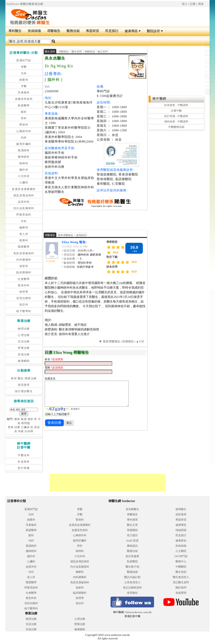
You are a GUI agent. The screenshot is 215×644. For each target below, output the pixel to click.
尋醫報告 (54, 31)
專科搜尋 (132, 520)
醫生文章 (132, 525)
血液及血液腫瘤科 (24, 189)
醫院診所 (155, 31)
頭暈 (17, 427)
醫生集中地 (132, 567)
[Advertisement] (131, 17)
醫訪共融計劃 (132, 577)
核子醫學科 (24, 311)
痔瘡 (21, 431)
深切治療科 (24, 298)
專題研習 (93, 31)
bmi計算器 (132, 541)
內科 (24, 138)
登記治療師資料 (132, 588)
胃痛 (11, 427)
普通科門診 (24, 60)
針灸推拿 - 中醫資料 (176, 105)
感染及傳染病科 (24, 195)
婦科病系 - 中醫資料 (176, 122)
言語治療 (24, 342)
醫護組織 (132, 572)
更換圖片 (75, 409)
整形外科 (24, 285)
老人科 (24, 234)
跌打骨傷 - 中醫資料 (176, 116)
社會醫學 (24, 279)
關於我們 (181, 588)
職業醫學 (24, 247)
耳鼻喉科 (24, 93)
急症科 (24, 305)
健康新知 (181, 541)
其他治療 (24, 354)
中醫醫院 (181, 567)
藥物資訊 (132, 546)
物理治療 (24, 329)
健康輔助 (24, 361)
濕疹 (30, 419)
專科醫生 (15, 31)
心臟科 (24, 183)
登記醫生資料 (181, 582)
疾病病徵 (34, 31)
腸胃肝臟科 (24, 144)
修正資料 (103, 52)
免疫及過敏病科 (24, 253)
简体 (201, 4)
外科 (24, 221)
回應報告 (128, 341)
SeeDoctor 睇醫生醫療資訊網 (25, 4)
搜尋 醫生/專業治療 (24, 378)
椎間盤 (26, 423)
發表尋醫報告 (66, 235)
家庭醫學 (24, 106)
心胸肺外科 (24, 131)
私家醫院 (132, 561)
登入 (185, 4)
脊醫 (24, 67)
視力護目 (132, 535)
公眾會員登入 (132, 582)
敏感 (24, 419)
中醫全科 (24, 455)
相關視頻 (90, 52)
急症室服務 (132, 556)
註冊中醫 (176, 111)
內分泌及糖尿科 (24, 208)
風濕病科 (24, 150)
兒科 (24, 73)
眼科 (24, 112)
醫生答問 (77, 52)
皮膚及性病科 (24, 99)
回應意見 (50, 379)
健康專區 (133, 31)
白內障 (29, 431)
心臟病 (25, 427)
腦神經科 (24, 157)
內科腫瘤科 (24, 260)
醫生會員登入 (181, 577)
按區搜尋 (24, 385)
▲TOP (140, 341)
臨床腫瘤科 (24, 272)
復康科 (24, 240)
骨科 (24, 118)
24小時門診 (181, 556)
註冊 (193, 4)
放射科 (24, 266)
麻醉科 (24, 228)
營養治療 (24, 348)
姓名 (48, 359)
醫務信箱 (73, 31)
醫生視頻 (181, 572)
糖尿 (17, 419)
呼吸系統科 (24, 215)
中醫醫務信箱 (176, 127)
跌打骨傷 (24, 468)
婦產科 (24, 80)
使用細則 (81, 235)
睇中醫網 (159, 99)
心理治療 (24, 335)
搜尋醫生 (181, 509)
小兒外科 (24, 176)
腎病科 (24, 125)
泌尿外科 (24, 202)
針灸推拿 (24, 462)
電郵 (48, 368)
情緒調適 (181, 530)
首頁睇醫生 (132, 509)
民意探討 (112, 31)
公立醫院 (181, 551)
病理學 (24, 292)
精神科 (24, 163)
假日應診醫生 (24, 391)
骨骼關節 (132, 530)
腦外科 (24, 170)
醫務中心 (181, 561)
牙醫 (24, 86)
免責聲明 (181, 593)
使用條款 (132, 593)
